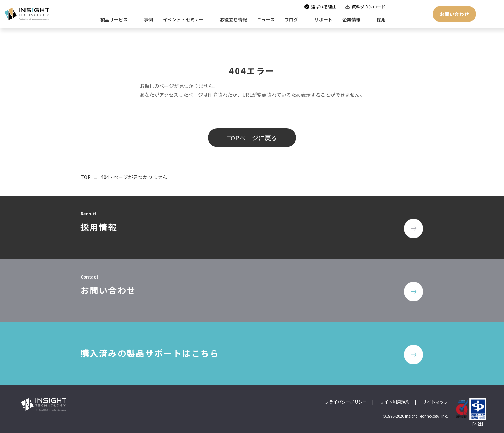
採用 (381, 19)
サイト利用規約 (395, 402)
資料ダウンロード (369, 6)
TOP (86, 177)
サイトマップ (435, 402)
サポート (323, 19)
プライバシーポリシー (346, 402)
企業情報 (351, 19)
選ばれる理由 (324, 6)
